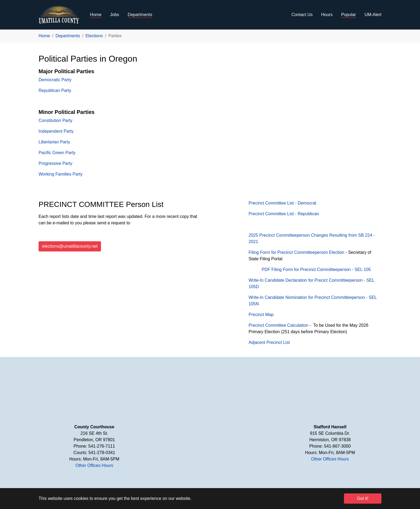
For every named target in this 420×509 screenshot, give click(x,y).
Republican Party (55, 90)
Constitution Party (55, 120)
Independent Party (56, 131)
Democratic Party (55, 80)
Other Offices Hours (94, 465)
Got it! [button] (363, 498)
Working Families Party (61, 174)
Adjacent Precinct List (269, 342)
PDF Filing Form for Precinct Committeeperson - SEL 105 (316, 270)
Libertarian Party (54, 142)
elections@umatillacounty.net (70, 246)
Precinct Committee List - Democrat (282, 203)
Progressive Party (55, 163)
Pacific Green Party (57, 153)
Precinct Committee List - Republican (284, 214)
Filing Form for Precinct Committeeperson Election (296, 252)
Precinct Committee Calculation (278, 325)
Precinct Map (261, 315)
